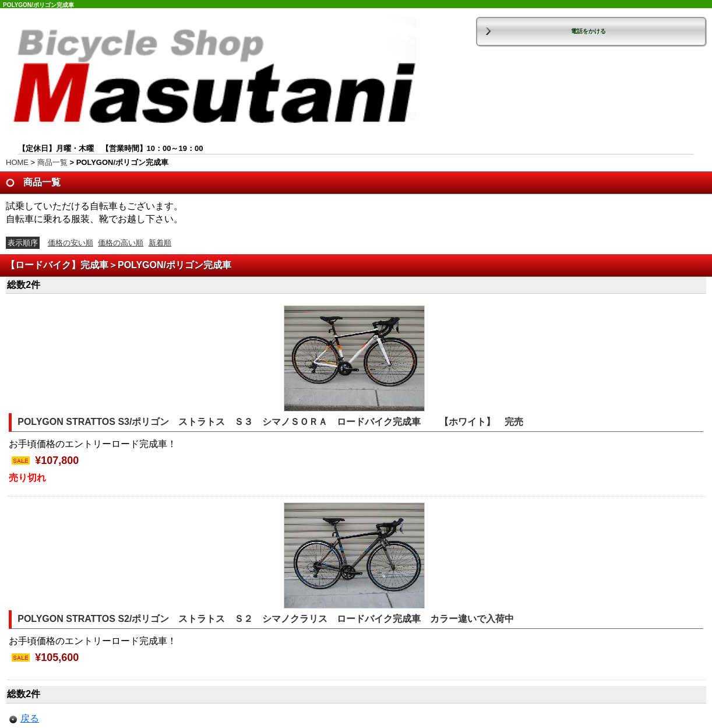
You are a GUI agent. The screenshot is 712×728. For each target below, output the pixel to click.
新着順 (160, 243)
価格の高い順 (121, 243)
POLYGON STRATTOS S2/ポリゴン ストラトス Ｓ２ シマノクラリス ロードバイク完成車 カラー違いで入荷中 (266, 619)
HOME (17, 162)
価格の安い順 (71, 243)
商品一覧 (52, 162)
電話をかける (588, 31)
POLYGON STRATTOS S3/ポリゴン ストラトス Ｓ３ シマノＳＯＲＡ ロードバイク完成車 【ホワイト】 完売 (270, 422)
